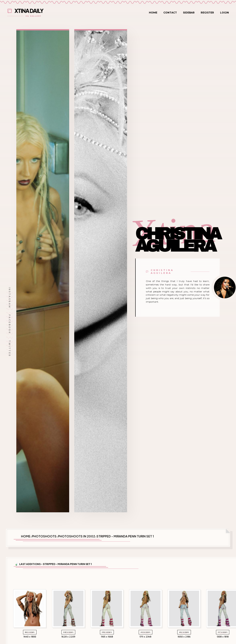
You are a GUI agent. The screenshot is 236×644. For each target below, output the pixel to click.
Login (224, 13)
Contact (170, 13)
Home (153, 13)
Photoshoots (44, 536)
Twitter (9, 349)
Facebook (9, 324)
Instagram (9, 298)
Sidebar (189, 13)
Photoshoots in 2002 (76, 536)
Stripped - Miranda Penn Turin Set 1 (125, 536)
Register (207, 13)
